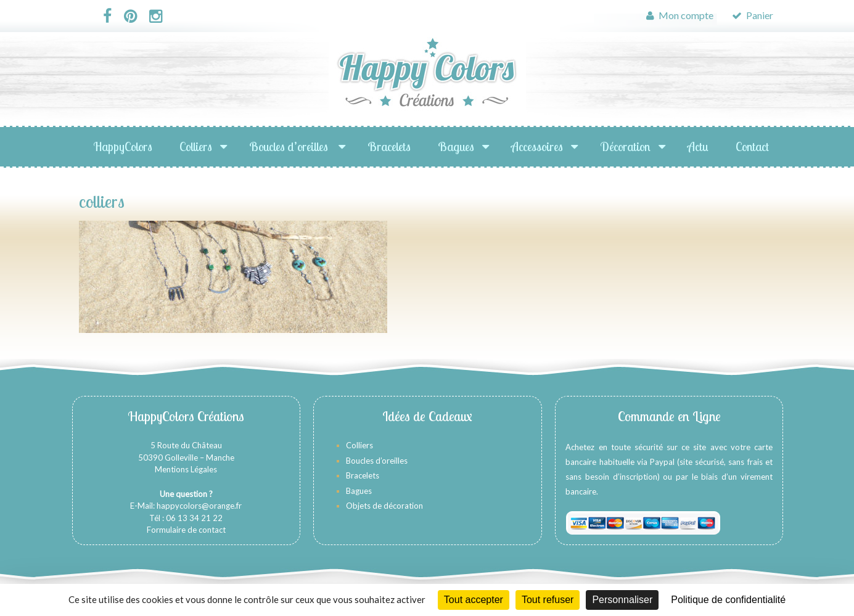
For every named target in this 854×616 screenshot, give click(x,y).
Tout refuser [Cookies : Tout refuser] (548, 600)
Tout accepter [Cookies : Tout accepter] (474, 600)
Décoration (625, 146)
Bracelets (389, 146)
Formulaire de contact (186, 530)
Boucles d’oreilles (290, 146)
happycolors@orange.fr (199, 506)
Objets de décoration (384, 506)
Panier (753, 15)
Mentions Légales (186, 469)
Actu (698, 146)
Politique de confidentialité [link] (728, 600)
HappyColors (123, 146)
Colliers (196, 146)
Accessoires (537, 146)
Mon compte (680, 15)
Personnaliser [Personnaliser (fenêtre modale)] (622, 600)
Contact (752, 146)
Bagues (456, 146)
